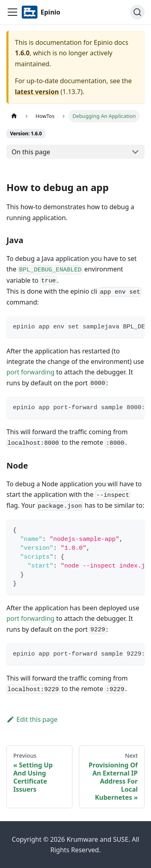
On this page (31, 152)
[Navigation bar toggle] (12, 12)
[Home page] (14, 116)
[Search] (137, 12)
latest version (37, 92)
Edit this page (32, 719)
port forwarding (30, 372)
